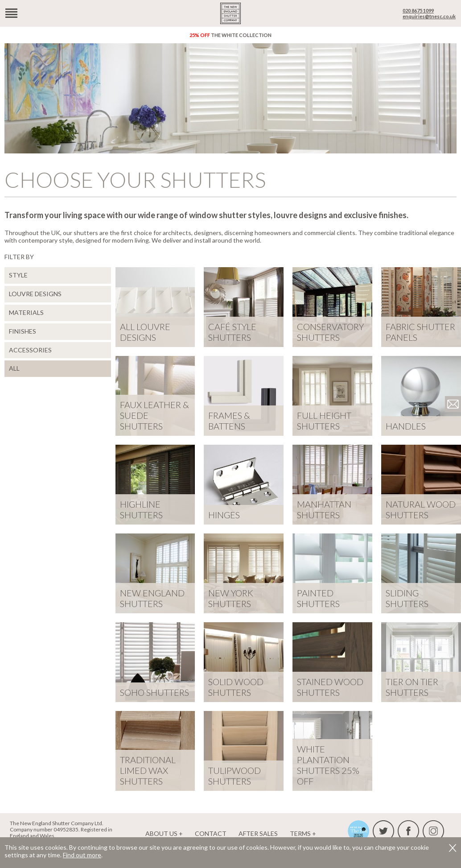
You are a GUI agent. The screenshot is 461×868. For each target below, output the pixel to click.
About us (161, 833)
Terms (300, 833)
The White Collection (230, 35)
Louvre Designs (35, 294)
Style (18, 275)
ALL (14, 368)
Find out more (82, 855)
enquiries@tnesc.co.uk (429, 16)
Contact (211, 833)
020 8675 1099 (418, 10)
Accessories (30, 350)
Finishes (23, 331)
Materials (26, 312)
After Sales (258, 833)
